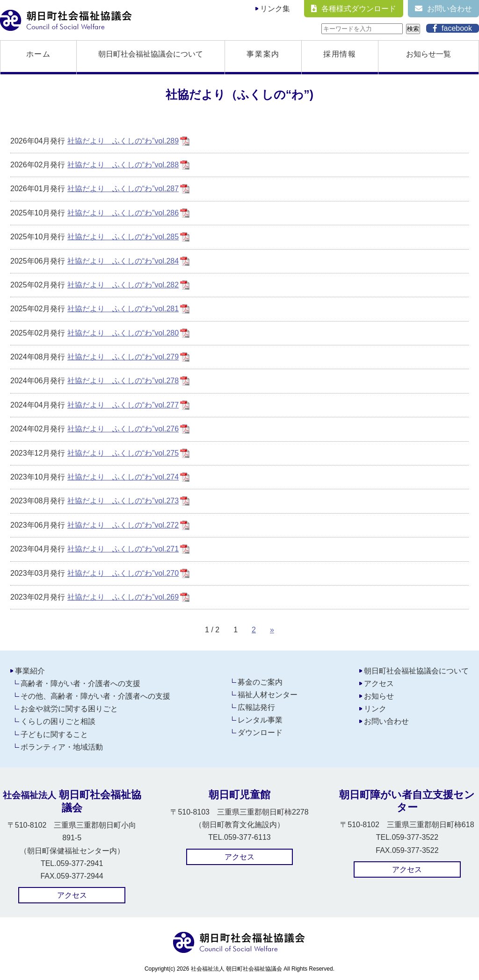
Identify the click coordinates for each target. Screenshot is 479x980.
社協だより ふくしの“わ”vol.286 (123, 213)
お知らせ (379, 696)
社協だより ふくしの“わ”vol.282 (123, 285)
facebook (457, 28)
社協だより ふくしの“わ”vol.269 (123, 597)
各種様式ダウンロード (359, 9)
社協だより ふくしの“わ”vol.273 (123, 501)
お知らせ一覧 (428, 54)
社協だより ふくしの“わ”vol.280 (123, 333)
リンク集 (275, 9)
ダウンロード (260, 733)
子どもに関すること (54, 734)
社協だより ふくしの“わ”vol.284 (123, 261)
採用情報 (340, 54)
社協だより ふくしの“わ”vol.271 (123, 549)
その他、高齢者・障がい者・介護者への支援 (95, 696)
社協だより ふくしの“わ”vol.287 (123, 189)
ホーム (39, 54)
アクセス (379, 683)
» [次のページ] (272, 630)
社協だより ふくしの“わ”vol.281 (123, 309)
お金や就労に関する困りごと (69, 709)
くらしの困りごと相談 (58, 721)
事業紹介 (30, 671)
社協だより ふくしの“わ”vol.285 (123, 237)
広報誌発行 (256, 707)
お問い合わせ (450, 9)
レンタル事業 (260, 720)
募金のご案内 (260, 682)
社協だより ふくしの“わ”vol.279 (123, 357)
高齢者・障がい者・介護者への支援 (80, 683)
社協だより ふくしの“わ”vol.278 (123, 381)
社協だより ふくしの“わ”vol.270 (123, 573)
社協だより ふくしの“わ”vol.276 (123, 429)
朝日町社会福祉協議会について (151, 54)
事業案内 (263, 54)
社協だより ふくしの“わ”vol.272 (123, 525)
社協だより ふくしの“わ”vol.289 (123, 141)
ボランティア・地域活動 (62, 747)
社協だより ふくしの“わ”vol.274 (123, 477)
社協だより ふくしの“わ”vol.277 (123, 405)
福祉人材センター (268, 695)
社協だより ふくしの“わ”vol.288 (123, 165)
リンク (375, 709)
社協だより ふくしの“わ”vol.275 (123, 453)
